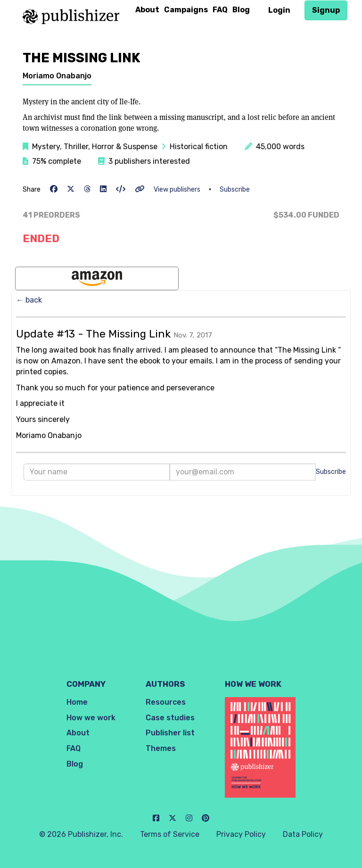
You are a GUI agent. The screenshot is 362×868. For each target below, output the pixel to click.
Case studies (170, 718)
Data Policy (303, 834)
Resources (166, 702)
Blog (241, 10)
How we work (91, 718)
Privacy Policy (241, 834)
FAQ (220, 10)
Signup (326, 10)
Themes (161, 748)
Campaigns (186, 10)
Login (279, 10)
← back (29, 300)
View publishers (177, 190)
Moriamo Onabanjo (57, 76)
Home (77, 702)
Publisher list (170, 733)
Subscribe (235, 190)
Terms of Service (170, 834)
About (147, 10)
